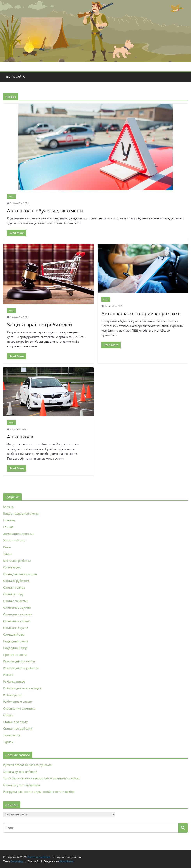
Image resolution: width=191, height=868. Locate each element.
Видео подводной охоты (21, 513)
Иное (11, 197)
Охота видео (12, 567)
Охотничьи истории (18, 614)
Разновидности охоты (19, 661)
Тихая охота (12, 735)
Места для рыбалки (17, 561)
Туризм (8, 742)
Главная (9, 520)
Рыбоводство (13, 695)
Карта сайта (15, 77)
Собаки (8, 715)
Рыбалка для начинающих (22, 688)
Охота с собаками (16, 601)
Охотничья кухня (16, 628)
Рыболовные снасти (18, 702)
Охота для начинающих (20, 574)
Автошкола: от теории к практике (141, 313)
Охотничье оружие (17, 607)
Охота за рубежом (16, 581)
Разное (8, 675)
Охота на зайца (14, 587)
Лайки (8, 554)
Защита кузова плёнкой (20, 772)
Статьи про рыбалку (18, 728)
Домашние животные (19, 534)
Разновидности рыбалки (21, 668)
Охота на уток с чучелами (22, 785)
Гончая (8, 527)
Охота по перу (13, 594)
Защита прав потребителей (40, 324)
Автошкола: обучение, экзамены (45, 211)
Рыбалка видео (14, 681)
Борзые (8, 507)
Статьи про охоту (15, 722)
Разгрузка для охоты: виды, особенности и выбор (39, 792)
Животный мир (14, 540)
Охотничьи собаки (17, 621)
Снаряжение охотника (19, 708)
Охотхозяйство (14, 634)
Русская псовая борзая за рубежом (28, 765)
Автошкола (20, 437)
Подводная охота (16, 641)
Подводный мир (15, 648)
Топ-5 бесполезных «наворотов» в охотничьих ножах (41, 778)
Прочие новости (15, 655)
